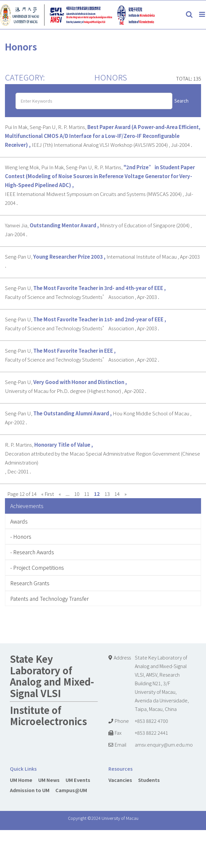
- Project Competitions (37, 567)
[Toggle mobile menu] (203, 14)
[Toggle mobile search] (189, 14)
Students (149, 780)
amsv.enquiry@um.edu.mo (164, 744)
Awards (19, 521)
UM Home (21, 780)
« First (48, 494)
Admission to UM (30, 790)
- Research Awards (32, 552)
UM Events (78, 780)
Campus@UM (71, 790)
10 (77, 494)
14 (117, 494)
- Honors (21, 536)
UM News (49, 780)
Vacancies (120, 780)
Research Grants (30, 583)
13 (107, 494)
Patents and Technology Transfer (49, 598)
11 (87, 494)
